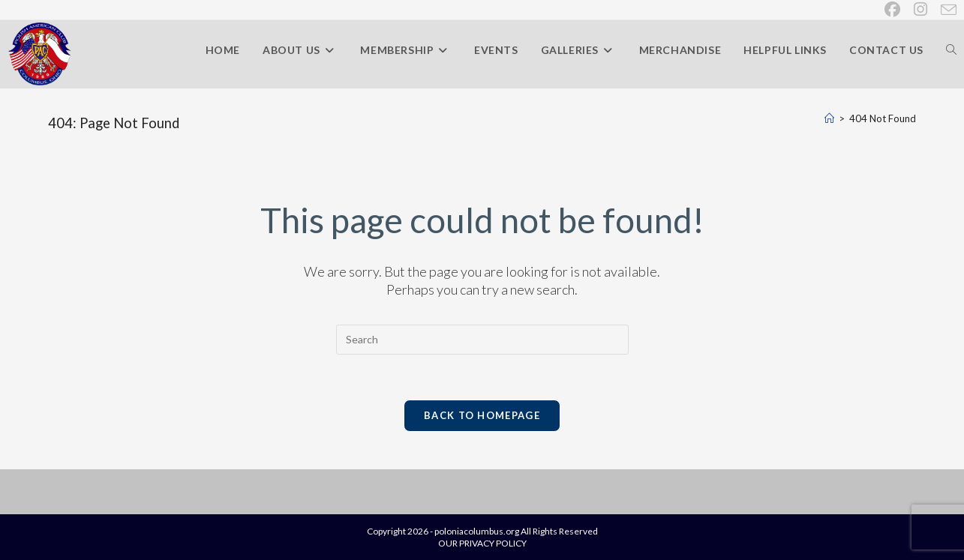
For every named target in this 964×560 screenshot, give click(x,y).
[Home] (829, 118)
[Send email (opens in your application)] (946, 10)
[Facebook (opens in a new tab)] (893, 9)
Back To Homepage (482, 415)
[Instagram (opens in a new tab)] (921, 9)
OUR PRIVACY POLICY (482, 543)
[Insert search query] (482, 340)
